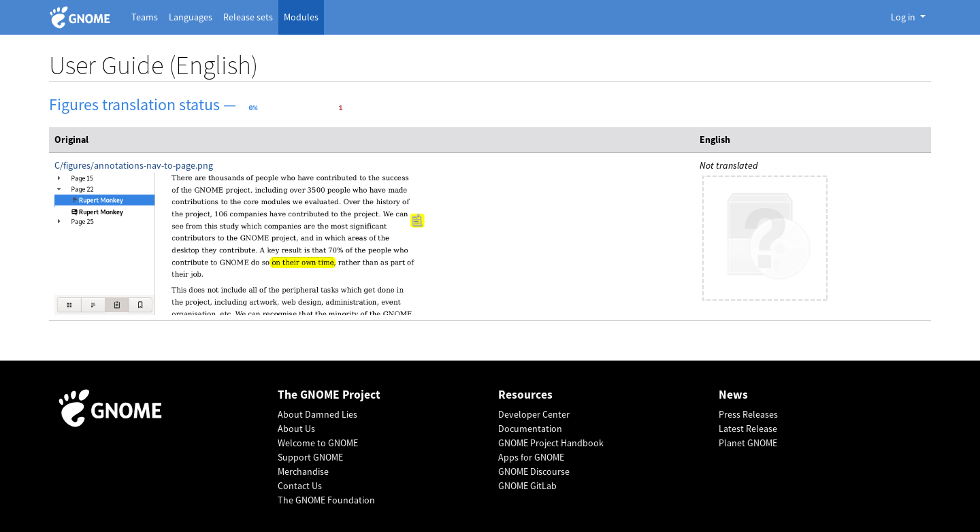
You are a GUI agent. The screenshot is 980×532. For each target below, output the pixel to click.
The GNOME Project (329, 395)
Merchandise (303, 471)
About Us (296, 429)
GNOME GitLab (527, 486)
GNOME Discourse (534, 471)
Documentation (530, 429)
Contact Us (300, 486)
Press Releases (748, 414)
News (733, 395)
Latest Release (748, 429)
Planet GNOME (748, 443)
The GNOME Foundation (326, 500)
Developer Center (534, 414)
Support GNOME (310, 457)
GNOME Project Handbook (551, 443)
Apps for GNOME (531, 457)
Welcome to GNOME (318, 443)
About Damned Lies (317, 414)
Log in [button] (904, 17)
